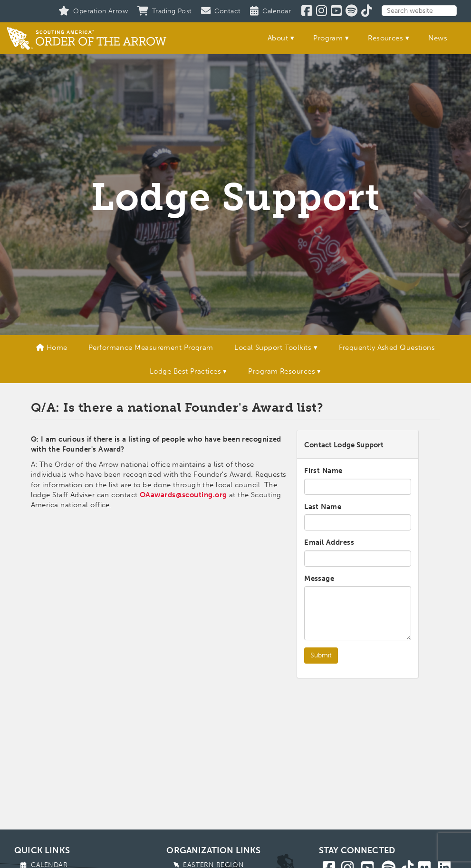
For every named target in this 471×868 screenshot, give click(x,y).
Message (319, 579)
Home (52, 347)
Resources (385, 38)
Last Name (323, 507)
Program (328, 38)
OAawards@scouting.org (183, 495)
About (278, 38)
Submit (321, 655)
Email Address (329, 542)
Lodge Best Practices (185, 371)
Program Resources (282, 371)
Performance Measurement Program (151, 347)
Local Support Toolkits (273, 347)
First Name (323, 471)
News (438, 38)
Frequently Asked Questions (387, 347)
